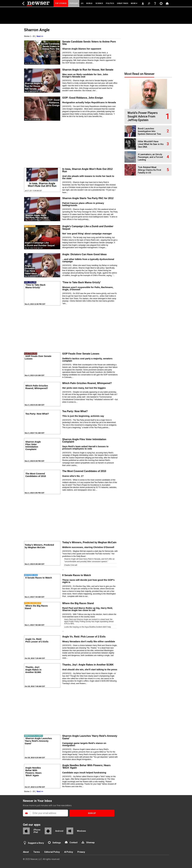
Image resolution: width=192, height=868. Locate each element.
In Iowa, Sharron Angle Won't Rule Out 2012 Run (87, 170)
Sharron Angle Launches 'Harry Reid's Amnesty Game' (90, 737)
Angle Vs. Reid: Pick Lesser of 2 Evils (84, 637)
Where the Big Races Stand (78, 603)
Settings (57, 843)
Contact (74, 842)
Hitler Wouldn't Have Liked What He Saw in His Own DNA (151, 144)
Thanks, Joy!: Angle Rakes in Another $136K (88, 665)
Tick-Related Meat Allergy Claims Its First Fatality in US (149, 170)
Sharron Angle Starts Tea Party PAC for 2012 (88, 198)
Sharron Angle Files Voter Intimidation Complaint (84, 440)
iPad (36, 832)
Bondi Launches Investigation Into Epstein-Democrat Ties (149, 131)
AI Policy (69, 852)
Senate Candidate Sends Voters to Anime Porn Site (89, 43)
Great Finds (123, 3)
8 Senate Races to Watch (77, 575)
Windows (81, 831)
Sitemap (90, 842)
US (82, 3)
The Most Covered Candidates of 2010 (84, 471)
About (26, 852)
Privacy (81, 852)
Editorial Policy (52, 852)
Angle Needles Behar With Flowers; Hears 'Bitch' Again (86, 766)
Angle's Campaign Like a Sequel (88, 227)
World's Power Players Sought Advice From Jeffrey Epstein (143, 116)
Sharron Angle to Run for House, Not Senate (88, 70)
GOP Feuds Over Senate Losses (81, 354)
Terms (37, 852)
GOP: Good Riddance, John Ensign (83, 98)
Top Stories (61, 3)
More (133, 3)
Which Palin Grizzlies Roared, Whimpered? (87, 383)
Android (59, 831)
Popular (74, 3)
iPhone (37, 830)
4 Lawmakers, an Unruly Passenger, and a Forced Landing (150, 157)
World (89, 3)
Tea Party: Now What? (75, 411)
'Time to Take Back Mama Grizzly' (81, 282)
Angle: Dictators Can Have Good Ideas (84, 254)
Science (99, 3)
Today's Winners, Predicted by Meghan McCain (89, 542)
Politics (110, 3)
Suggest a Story (36, 843)
